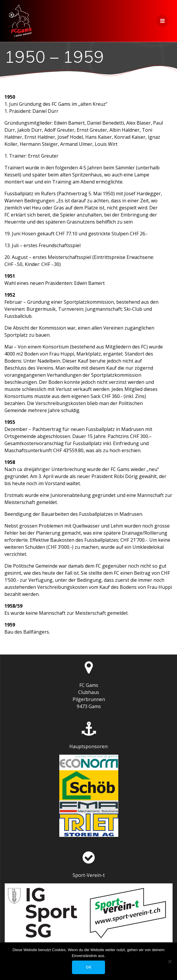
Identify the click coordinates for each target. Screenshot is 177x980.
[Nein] (170, 961)
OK (89, 967)
